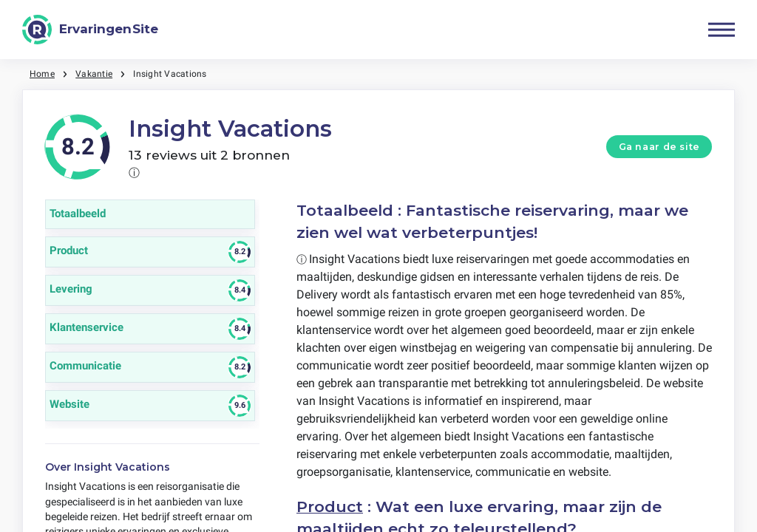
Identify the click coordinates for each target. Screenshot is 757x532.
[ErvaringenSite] (90, 30)
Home (42, 74)
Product (330, 507)
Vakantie (94, 74)
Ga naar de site (659, 147)
